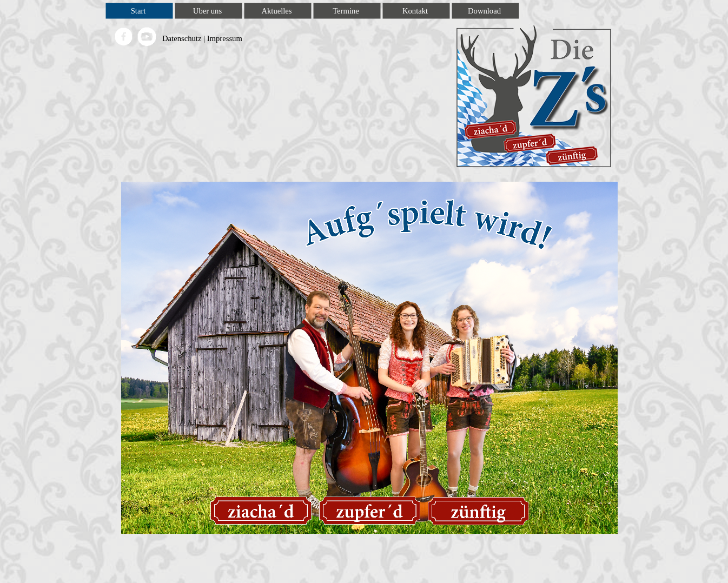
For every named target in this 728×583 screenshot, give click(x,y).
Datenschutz (182, 38)
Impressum (225, 38)
